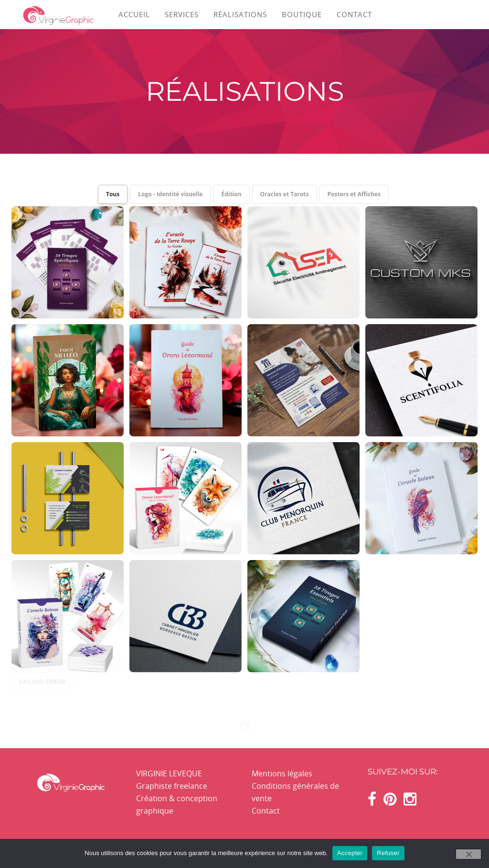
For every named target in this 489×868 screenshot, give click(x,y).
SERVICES (182, 14)
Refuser (388, 853)
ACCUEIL (134, 14)
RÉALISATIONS (240, 14)
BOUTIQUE (302, 14)
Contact (266, 811)
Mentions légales (282, 773)
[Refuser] (468, 854)
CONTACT (354, 14)
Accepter (350, 853)
